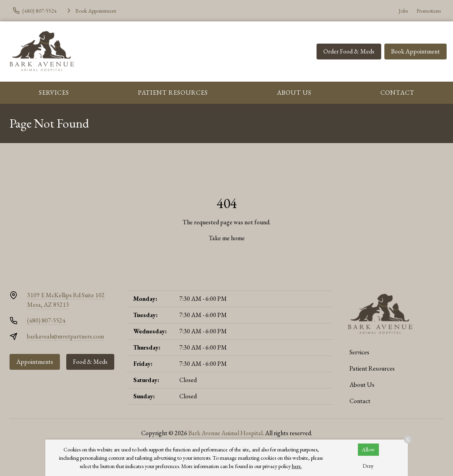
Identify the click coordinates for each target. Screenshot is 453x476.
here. (297, 466)
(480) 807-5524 (46, 320)
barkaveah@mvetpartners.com (65, 336)
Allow (368, 449)
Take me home (227, 238)
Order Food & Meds (349, 51)
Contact (397, 93)
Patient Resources (173, 93)
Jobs (403, 11)
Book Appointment (416, 51)
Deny (368, 466)
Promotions (429, 11)
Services (54, 93)
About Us (294, 93)
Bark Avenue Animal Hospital (226, 433)
